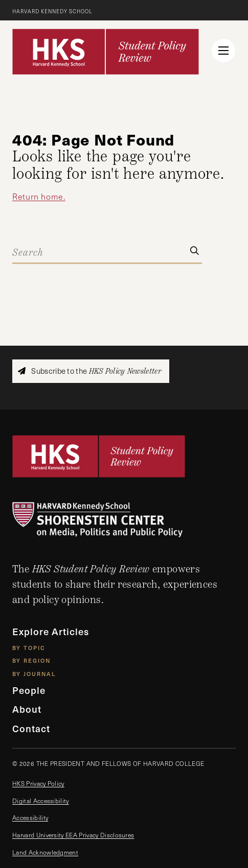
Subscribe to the (89, 371)
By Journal (34, 674)
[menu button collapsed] (223, 51)
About (27, 709)
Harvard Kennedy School (52, 11)
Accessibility (30, 817)
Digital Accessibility (41, 801)
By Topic (29, 648)
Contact (31, 728)
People (29, 690)
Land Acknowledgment (45, 852)
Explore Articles (51, 631)
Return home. (39, 196)
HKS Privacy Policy (38, 783)
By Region (31, 660)
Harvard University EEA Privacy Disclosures (73, 835)
